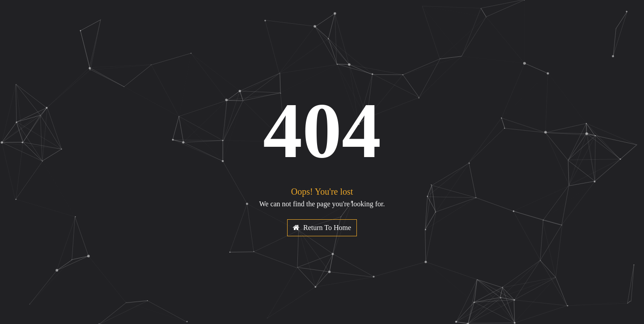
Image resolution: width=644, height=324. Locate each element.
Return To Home (322, 228)
